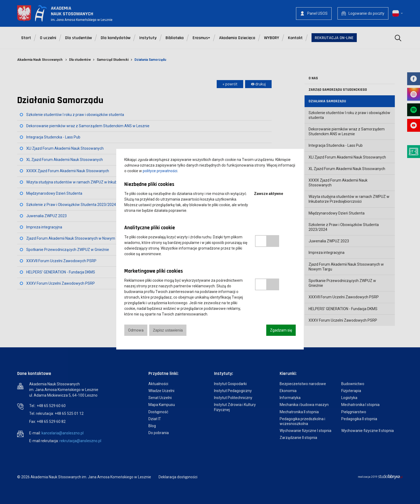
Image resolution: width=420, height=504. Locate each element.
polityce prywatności (160, 171)
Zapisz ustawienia (168, 330)
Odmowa (136, 330)
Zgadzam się (281, 330)
